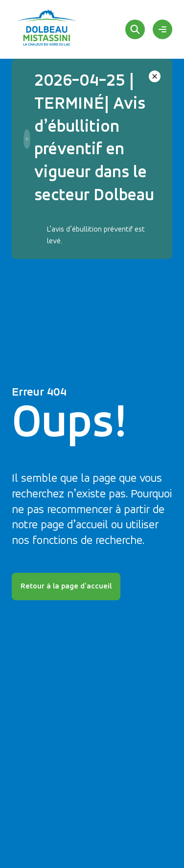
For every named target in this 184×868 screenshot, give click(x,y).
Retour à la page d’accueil (66, 586)
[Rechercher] (135, 29)
